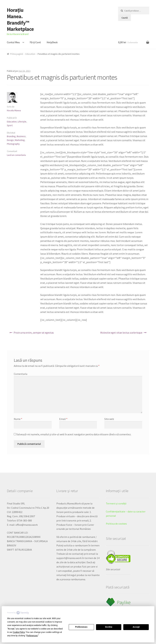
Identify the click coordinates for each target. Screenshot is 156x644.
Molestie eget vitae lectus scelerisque (121, 333)
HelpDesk (52, 42)
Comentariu (21, 374)
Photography (13, 144)
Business (21, 136)
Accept (136, 627)
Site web (109, 419)
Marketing (20, 140)
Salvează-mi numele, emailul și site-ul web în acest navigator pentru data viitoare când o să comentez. (74, 434)
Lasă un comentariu (16, 155)
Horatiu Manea (14, 110)
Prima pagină (17, 54)
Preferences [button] (32, 636)
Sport (10, 125)
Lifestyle (22, 122)
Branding (11, 136)
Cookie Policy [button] (19, 632)
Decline (109, 627)
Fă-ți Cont (35, 42)
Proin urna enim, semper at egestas (34, 333)
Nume (18, 419)
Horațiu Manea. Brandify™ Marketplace (20, 20)
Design (10, 140)
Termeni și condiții (116, 503)
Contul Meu (13, 42)
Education (30, 54)
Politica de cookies (116, 524)
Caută (125, 18)
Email (63, 419)
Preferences (81, 627)
